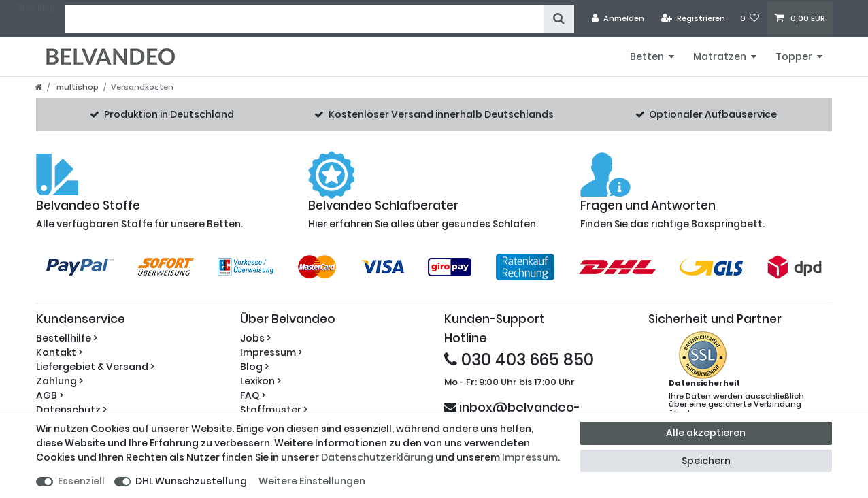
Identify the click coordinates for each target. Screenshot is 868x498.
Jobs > (255, 338)
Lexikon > (261, 381)
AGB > (50, 395)
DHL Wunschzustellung (191, 481)
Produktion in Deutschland (169, 114)
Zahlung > (60, 381)
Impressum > (271, 352)
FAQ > (253, 395)
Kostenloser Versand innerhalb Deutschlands (441, 114)
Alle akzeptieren (706, 433)
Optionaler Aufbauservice (713, 114)
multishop (77, 87)
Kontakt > (59, 352)
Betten (647, 56)
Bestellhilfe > (67, 338)
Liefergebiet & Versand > (95, 367)
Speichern (706, 461)
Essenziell (81, 481)
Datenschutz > (71, 410)
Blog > (254, 367)
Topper (794, 56)
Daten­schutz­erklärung (377, 457)
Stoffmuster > (274, 410)
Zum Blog (36, 7)
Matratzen (720, 56)
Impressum (530, 457)
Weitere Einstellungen (312, 481)
